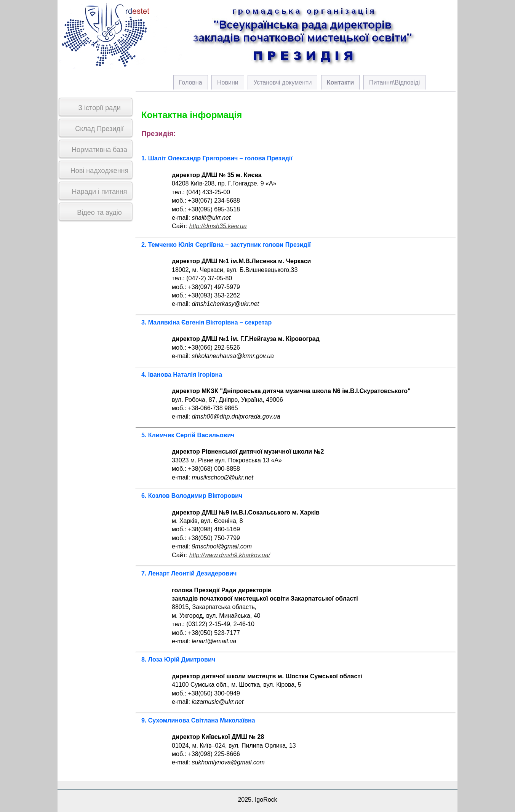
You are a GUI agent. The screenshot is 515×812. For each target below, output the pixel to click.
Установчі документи (282, 82)
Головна (191, 82)
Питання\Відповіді (394, 82)
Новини (228, 82)
